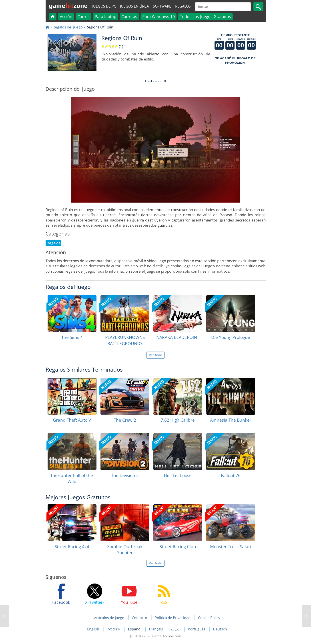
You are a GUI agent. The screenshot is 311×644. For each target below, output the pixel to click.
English (94, 629)
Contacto (139, 618)
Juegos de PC (104, 6)
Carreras (129, 16)
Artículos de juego (109, 618)
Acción (66, 16)
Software (162, 6)
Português (197, 629)
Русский (114, 629)
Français (156, 629)
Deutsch (220, 629)
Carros (83, 16)
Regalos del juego (68, 27)
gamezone (68, 6)
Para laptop (105, 16)
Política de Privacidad (173, 618)
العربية (176, 629)
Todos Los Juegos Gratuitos (205, 16)
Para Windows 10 (159, 16)
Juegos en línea (134, 6)
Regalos (183, 6)
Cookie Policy (209, 618)
